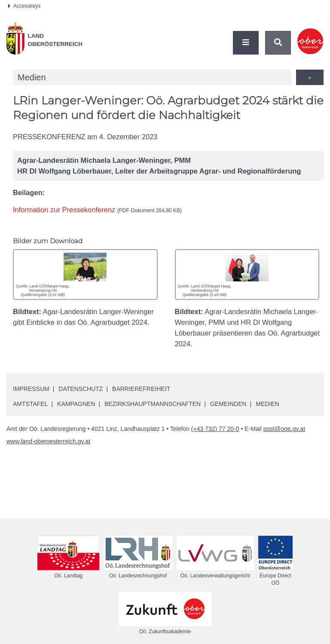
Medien (267, 404)
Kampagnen (76, 404)
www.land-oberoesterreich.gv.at (48, 441)
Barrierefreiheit (141, 389)
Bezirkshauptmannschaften (153, 404)
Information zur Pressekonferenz (97, 210)
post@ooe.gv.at (284, 429)
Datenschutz (81, 389)
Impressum (31, 389)
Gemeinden (228, 404)
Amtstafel (30, 404)
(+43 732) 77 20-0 (215, 429)
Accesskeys (24, 6)
